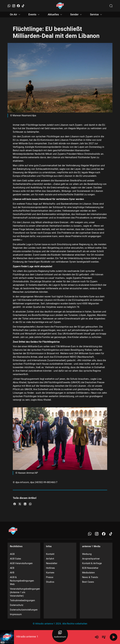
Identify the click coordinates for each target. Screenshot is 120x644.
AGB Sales (16, 559)
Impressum (16, 614)
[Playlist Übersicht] (104, 637)
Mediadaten (88, 573)
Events (34, 14)
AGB (12, 554)
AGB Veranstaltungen (21, 563)
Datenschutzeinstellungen (24, 610)
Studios (50, 582)
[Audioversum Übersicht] (60, 634)
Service (96, 14)
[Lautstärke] (97, 637)
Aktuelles (55, 14)
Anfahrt (50, 559)
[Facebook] (18, 6)
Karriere (50, 573)
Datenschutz (17, 605)
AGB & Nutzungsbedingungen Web (22, 581)
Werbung (87, 554)
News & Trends (90, 577)
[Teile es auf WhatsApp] (30, 504)
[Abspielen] (114, 637)
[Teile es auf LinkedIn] (25, 504)
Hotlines (50, 568)
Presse (50, 577)
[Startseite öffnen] (60, 6)
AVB (12, 573)
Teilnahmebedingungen (22, 600)
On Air (16, 14)
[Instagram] (14, 6)
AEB (12, 568)
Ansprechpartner (91, 559)
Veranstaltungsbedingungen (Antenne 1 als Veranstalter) (24, 592)
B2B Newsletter (90, 568)
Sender (76, 14)
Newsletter (52, 563)
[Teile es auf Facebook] (15, 504)
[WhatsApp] (9, 6)
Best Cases (88, 582)
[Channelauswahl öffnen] (111, 6)
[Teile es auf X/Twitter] (20, 504)
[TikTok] (23, 6)
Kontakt (50, 554)
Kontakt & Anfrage (92, 563)
